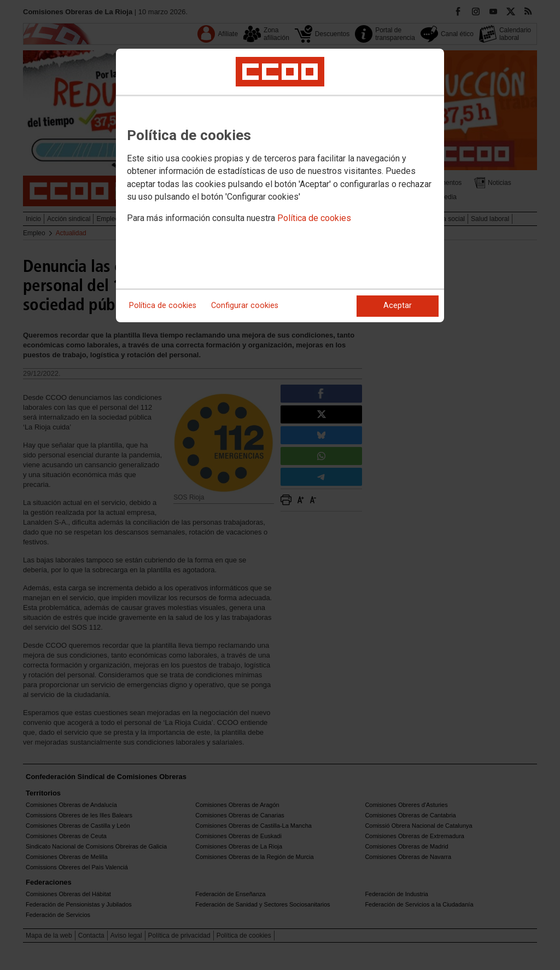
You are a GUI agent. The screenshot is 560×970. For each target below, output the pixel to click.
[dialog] (280, 185)
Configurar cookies (245, 306)
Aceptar (398, 306)
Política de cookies (314, 218)
